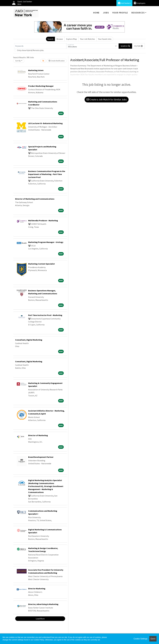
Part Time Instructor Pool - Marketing (45, 315)
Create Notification (57, 61)
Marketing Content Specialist (41, 264)
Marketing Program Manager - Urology (46, 242)
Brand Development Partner (41, 457)
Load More (40, 619)
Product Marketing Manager (41, 86)
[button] (139, 46)
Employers (140, 3)
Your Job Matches (88, 39)
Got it (153, 639)
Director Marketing (37, 589)
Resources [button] (138, 13)
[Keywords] (40, 46)
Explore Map (71, 39)
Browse (60, 39)
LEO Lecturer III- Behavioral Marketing (45, 123)
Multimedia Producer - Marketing (43, 220)
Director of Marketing (38, 435)
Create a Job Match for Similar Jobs (107, 99)
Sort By (18, 61)
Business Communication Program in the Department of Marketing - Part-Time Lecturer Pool (47, 174)
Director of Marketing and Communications (35, 199)
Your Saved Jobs (105, 39)
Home (96, 13)
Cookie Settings (140, 639)
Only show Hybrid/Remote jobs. (31, 50)
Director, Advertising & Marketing (43, 604)
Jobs (106, 13)
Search (50, 39)
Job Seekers (124, 3)
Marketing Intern (36, 70)
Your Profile (120, 13)
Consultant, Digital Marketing (29, 340)
